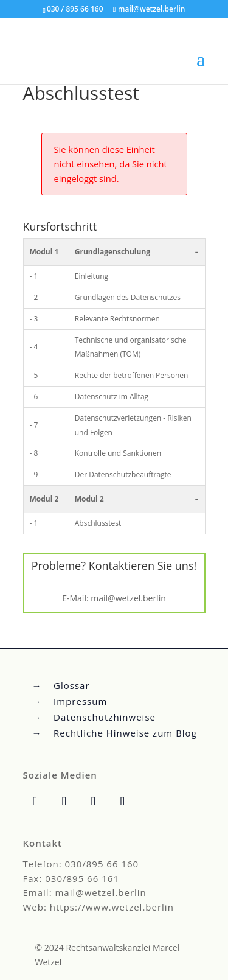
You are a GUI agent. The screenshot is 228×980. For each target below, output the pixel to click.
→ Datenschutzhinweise (94, 717)
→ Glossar (61, 685)
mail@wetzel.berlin (128, 598)
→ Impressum (70, 701)
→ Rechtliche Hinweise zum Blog (115, 733)
